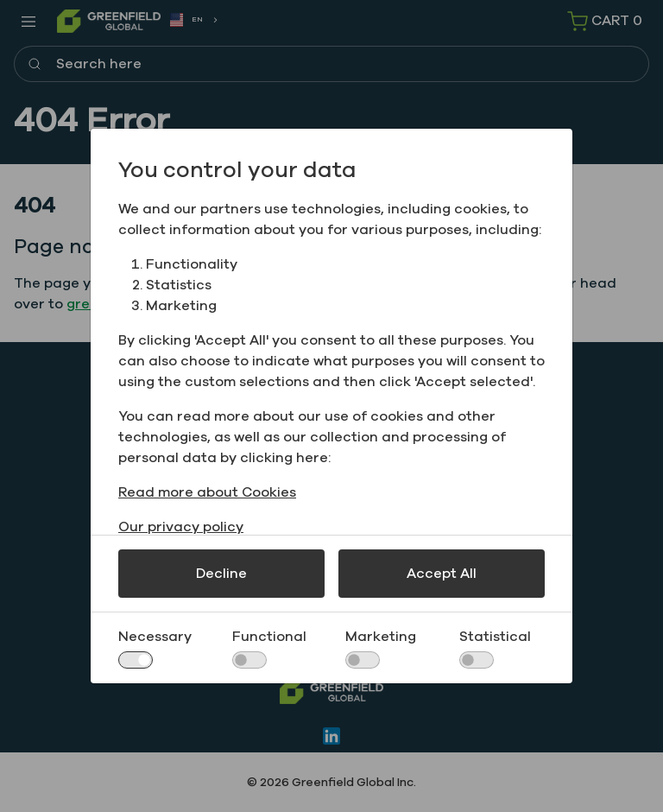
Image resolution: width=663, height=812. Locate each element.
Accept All (442, 574)
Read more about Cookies (207, 492)
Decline (221, 574)
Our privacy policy (181, 527)
